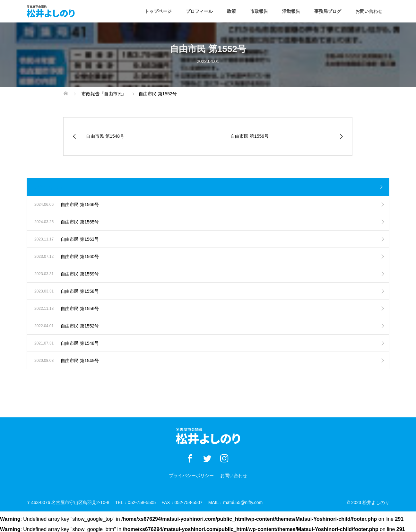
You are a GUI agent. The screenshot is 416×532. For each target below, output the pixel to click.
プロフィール (199, 11)
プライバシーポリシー (191, 475)
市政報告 (259, 11)
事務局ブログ (328, 11)
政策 (231, 11)
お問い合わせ (369, 11)
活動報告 (291, 11)
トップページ (158, 11)
